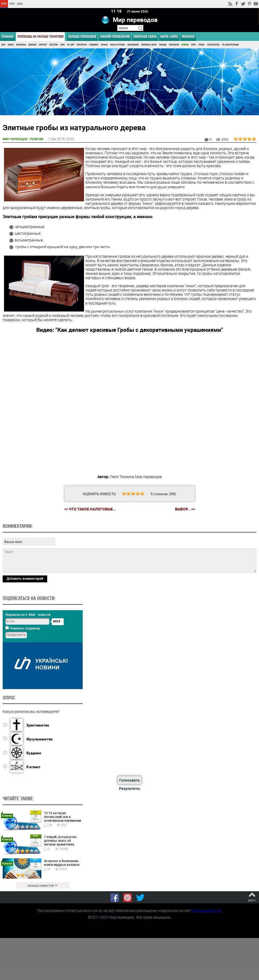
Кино (62, 45)
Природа (163, 45)
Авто (3, 45)
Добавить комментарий (25, 578)
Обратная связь (145, 36)
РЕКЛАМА (188, 36)
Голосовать (129, 780)
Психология (174, 45)
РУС (4, 4)
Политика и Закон (149, 45)
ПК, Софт (71, 45)
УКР (12, 4)
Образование (133, 45)
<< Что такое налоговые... (90, 509)
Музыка (104, 45)
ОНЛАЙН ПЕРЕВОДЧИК (115, 36)
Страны (201, 45)
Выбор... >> (185, 509)
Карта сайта (169, 36)
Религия (185, 45)
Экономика (21, 45)
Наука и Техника (117, 45)
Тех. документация (230, 45)
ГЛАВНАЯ (7, 36)
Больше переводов (82, 36)
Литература (82, 45)
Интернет (43, 45)
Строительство (213, 45)
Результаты (130, 788)
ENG (20, 4)
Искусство (54, 45)
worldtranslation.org (206, 910)
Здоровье (32, 45)
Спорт (193, 45)
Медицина (94, 45)
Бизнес (11, 45)
